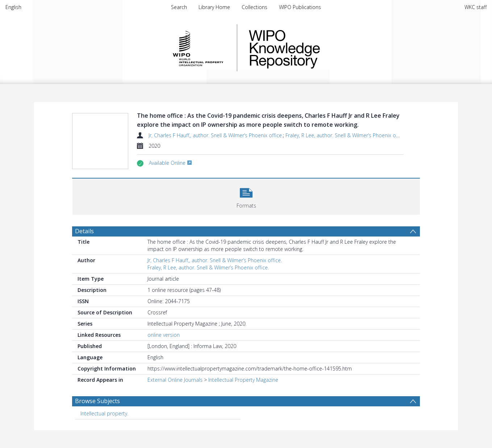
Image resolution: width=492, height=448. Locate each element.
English (13, 7)
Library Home (214, 7)
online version (164, 335)
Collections (255, 7)
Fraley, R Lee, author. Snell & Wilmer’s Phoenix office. (346, 135)
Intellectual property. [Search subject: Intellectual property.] (104, 413)
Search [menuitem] (179, 7)
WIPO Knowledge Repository (314, 48)
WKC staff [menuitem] (476, 7)
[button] (246, 196)
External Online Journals (175, 380)
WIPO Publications (300, 7)
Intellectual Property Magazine (243, 380)
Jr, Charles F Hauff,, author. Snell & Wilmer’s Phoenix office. (216, 135)
